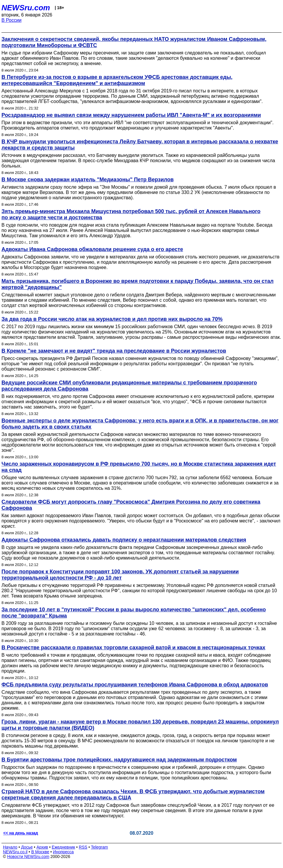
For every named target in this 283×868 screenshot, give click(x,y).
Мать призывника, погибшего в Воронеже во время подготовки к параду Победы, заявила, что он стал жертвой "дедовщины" (138, 284)
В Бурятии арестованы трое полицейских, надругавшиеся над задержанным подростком (119, 760)
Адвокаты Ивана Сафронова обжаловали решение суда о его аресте (92, 249)
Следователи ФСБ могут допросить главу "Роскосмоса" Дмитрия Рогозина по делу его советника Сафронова (131, 505)
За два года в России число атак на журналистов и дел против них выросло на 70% (112, 319)
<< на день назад (21, 833)
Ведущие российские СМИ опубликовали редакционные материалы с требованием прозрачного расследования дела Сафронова (129, 386)
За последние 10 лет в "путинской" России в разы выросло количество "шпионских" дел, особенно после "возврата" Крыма (134, 613)
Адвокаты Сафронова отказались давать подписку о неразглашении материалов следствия (124, 540)
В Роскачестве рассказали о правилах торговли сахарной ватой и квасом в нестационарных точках (133, 648)
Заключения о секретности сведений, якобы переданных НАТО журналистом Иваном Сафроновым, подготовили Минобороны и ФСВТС (134, 42)
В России (11, 20)
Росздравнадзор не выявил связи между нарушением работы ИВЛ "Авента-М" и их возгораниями (131, 115)
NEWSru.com (26, 8)
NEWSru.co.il (15, 852)
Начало (10, 847)
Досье (27, 847)
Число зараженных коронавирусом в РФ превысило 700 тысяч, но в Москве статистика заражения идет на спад (139, 467)
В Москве (40, 852)
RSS (83, 847)
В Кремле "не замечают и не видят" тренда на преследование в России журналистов (114, 351)
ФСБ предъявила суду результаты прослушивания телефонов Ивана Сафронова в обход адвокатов (135, 685)
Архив (42, 847)
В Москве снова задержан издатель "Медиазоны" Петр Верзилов (88, 180)
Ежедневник (64, 847)
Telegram (100, 847)
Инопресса (64, 852)
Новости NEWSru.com (28, 857)
